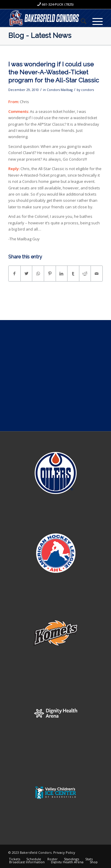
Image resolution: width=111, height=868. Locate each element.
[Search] (81, 21)
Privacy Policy (64, 852)
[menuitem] (81, 21)
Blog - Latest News (40, 35)
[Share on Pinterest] (50, 274)
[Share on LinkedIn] (62, 274)
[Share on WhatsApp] (38, 274)
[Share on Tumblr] (73, 274)
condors (87, 90)
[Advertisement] (55, 376)
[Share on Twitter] (26, 274)
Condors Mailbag (60, 90)
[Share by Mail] (97, 274)
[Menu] (95, 21)
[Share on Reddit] (85, 274)
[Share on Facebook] (15, 274)
